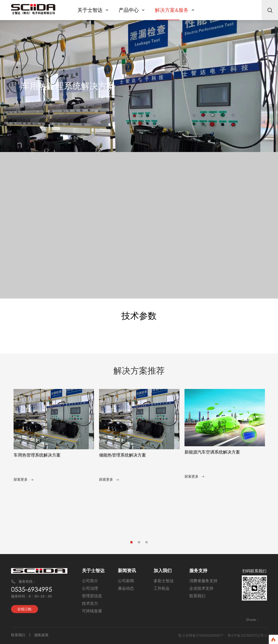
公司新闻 (126, 581)
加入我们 (163, 571)
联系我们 (197, 596)
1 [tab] (132, 543)
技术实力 (90, 603)
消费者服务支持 (203, 581)
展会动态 (126, 588)
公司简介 (90, 581)
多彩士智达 (164, 581)
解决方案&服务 (174, 10)
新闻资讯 (127, 571)
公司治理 (90, 588)
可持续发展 (92, 611)
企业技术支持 (201, 588)
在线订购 (24, 609)
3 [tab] (147, 543)
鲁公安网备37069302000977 (201, 635)
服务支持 (198, 571)
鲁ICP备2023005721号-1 (247, 635)
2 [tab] (139, 543)
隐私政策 (41, 635)
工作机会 (162, 588)
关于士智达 (93, 10)
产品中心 (131, 10)
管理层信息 (92, 596)
